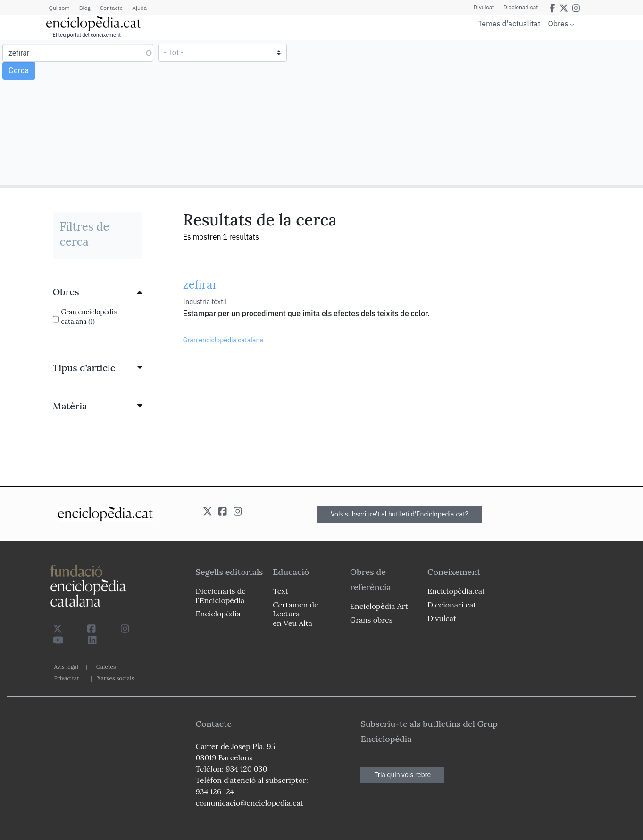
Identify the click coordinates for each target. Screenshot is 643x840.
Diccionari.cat (521, 8)
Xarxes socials (116, 678)
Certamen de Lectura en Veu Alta (295, 614)
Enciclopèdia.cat (456, 591)
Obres (558, 23)
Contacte (111, 8)
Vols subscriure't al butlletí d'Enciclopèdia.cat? (400, 514)
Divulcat (484, 8)
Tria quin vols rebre (402, 775)
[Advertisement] (481, 112)
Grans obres (371, 620)
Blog (85, 8)
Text (280, 591)
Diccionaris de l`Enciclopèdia (221, 595)
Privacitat (67, 678)
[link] (98, 292)
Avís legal (66, 667)
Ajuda (139, 8)
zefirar (200, 285)
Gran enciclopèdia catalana (223, 340)
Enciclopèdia (218, 614)
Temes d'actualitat (509, 24)
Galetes (106, 667)
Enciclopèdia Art (379, 606)
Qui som (59, 8)
